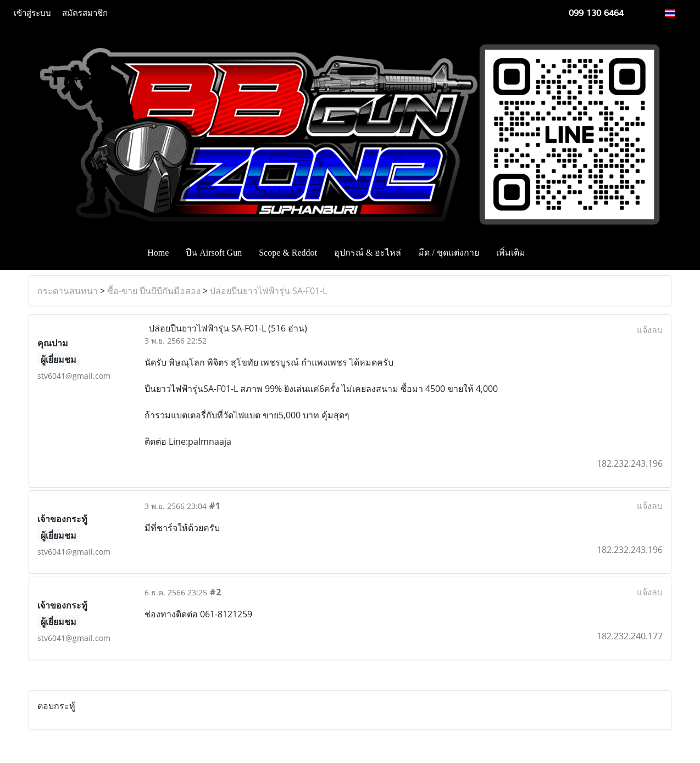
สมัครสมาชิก (85, 13)
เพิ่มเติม (511, 253)
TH (676, 13)
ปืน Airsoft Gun (214, 253)
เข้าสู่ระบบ (32, 13)
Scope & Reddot (288, 253)
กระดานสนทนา (68, 291)
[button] (550, 253)
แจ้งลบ (650, 330)
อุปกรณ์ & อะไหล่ (368, 253)
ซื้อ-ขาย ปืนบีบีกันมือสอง (154, 291)
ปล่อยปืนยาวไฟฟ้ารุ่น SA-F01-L (268, 291)
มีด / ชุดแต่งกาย (448, 253)
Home (158, 253)
